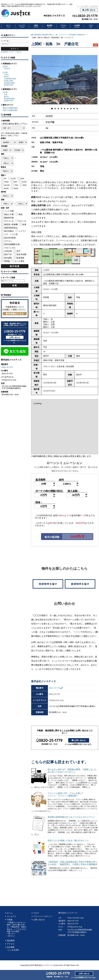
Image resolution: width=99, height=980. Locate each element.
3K (5, 178)
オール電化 (19, 261)
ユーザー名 (5, 41)
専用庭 (7, 261)
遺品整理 (50, 26)
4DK (22, 178)
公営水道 (8, 251)
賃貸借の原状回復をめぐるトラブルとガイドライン (71, 817)
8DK (25, 185)
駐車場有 (20, 258)
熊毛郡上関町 (9, 81)
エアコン (8, 241)
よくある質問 (83, 6)
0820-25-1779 (88, 16)
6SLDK (7, 185)
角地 (20, 214)
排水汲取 (8, 258)
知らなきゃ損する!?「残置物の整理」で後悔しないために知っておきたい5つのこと (72, 771)
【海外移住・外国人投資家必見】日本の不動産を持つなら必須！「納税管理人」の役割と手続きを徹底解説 (72, 863)
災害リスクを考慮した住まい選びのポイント (68, 841)
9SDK (16, 188)
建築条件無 (9, 218)
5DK (15, 182)
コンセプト (22, 26)
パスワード (5, 44)
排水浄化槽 (21, 254)
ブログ (91, 26)
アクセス (63, 26)
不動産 (36, 26)
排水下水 (8, 254)
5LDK (24, 182)
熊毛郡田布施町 (9, 83)
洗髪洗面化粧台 (11, 228)
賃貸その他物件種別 (10, 108)
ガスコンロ (9, 221)
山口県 (5, 72)
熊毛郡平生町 (9, 85)
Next (94, 82)
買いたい (12, 934)
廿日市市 (7, 69)
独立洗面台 (9, 231)
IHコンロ (22, 221)
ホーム (8, 26)
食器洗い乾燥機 (11, 224)
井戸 (19, 251)
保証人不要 (9, 214)
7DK (16, 185)
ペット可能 (9, 211)
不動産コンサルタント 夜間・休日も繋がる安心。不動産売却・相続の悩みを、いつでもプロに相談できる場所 (17, 927)
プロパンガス (10, 248)
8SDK (6, 188)
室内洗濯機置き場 (12, 244)
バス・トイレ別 (11, 234)
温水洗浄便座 (10, 238)
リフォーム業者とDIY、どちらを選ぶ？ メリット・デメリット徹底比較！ (73, 795)
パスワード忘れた (15, 52)
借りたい (12, 936)
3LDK (13, 178)
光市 (6, 94)
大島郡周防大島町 (10, 79)
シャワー (22, 231)
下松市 (6, 75)
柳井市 (6, 77)
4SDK (6, 182)
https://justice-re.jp (76, 918)
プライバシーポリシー (43, 916)
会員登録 (94, 6)
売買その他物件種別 (10, 110)
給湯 (24, 224)
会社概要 (77, 26)
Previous (35, 82)
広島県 (5, 66)
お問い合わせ (90, 10)
